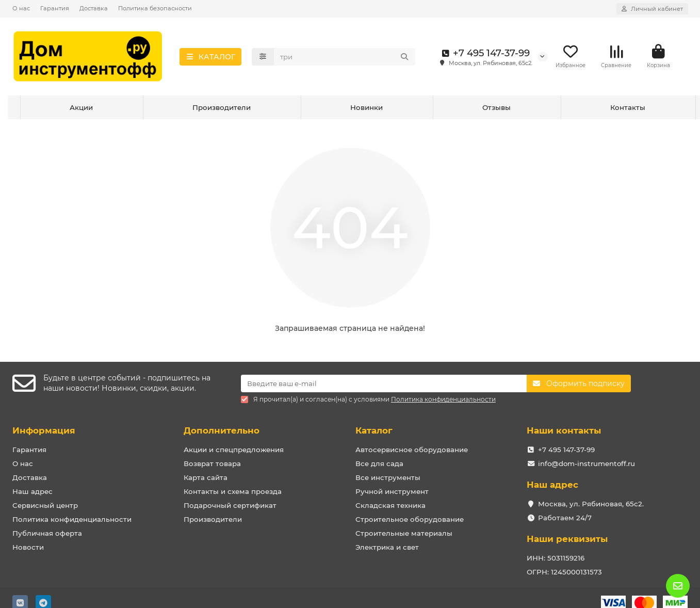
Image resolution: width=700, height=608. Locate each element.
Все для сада (379, 463)
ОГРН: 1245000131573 (564, 572)
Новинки (367, 107)
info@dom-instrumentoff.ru (587, 463)
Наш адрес (32, 491)
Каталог (374, 430)
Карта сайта (206, 477)
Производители (222, 107)
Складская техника (390, 505)
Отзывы (496, 107)
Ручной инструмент (392, 491)
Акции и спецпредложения (234, 450)
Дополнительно (222, 430)
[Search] (345, 57)
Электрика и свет (387, 547)
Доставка (94, 8)
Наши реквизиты (567, 539)
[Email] (384, 383)
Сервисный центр (45, 505)
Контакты (628, 107)
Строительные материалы (404, 533)
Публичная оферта (47, 533)
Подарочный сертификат (230, 505)
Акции (81, 107)
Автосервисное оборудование (412, 450)
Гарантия (55, 8)
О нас (21, 8)
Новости (28, 547)
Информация (44, 430)
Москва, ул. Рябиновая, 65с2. (591, 504)
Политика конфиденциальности (72, 519)
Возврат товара (212, 463)
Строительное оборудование (410, 519)
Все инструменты (388, 477)
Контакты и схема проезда (233, 491)
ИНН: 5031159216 (556, 558)
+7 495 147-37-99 (484, 53)
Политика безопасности (155, 8)
